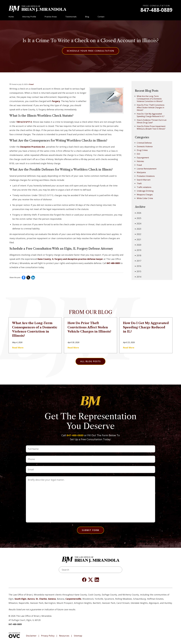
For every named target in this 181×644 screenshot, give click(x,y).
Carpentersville (73, 599)
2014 (138, 277)
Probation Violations (146, 176)
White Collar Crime (145, 198)
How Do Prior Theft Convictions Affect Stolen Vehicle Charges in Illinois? (151, 108)
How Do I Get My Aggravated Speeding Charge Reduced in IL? (151, 115)
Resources (64, 636)
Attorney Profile (29, 17)
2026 (138, 213)
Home (11, 17)
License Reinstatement (147, 169)
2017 (138, 261)
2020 (138, 245)
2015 (138, 271)
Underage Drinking (145, 191)
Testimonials (71, 17)
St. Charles (41, 599)
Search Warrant (144, 180)
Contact (101, 17)
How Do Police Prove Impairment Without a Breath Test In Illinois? (151, 128)
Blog (87, 17)
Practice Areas (51, 17)
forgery (56, 101)
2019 (138, 250)
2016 (138, 266)
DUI (138, 154)
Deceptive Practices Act (33, 147)
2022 (138, 234)
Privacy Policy (48, 636)
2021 (138, 239)
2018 (138, 255)
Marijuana (141, 172)
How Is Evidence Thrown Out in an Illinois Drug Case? (152, 121)
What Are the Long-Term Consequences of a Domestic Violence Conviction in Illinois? (150, 99)
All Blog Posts (90, 361)
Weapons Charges (145, 195)
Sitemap (78, 636)
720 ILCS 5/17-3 (24, 122)
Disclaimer (31, 636)
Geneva (52, 599)
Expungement (143, 158)
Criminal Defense (144, 143)
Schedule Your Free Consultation (90, 51)
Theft (139, 183)
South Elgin (20, 599)
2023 (138, 229)
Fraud (31, 84)
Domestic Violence (145, 146)
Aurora (31, 599)
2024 (138, 223)
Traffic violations (144, 187)
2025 (138, 218)
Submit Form (90, 530)
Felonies (140, 161)
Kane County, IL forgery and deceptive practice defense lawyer (70, 259)
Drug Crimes (142, 150)
